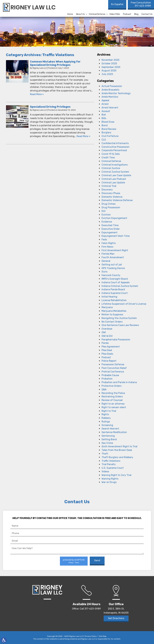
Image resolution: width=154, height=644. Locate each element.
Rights (105, 414)
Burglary (106, 132)
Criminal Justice (111, 168)
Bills (104, 118)
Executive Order (111, 229)
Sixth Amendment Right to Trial (119, 446)
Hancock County (111, 275)
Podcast (127, 14)
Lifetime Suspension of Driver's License (124, 304)
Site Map (103, 636)
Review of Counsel (112, 400)
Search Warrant (110, 429)
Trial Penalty (109, 464)
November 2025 (110, 60)
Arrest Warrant (110, 108)
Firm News (107, 247)
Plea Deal (107, 350)
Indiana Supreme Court (115, 293)
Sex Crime (107, 443)
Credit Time (108, 158)
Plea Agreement (111, 347)
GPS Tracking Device (113, 268)
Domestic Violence (112, 197)
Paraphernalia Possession (116, 340)
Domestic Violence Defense (117, 200)
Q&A (104, 389)
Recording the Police (113, 393)
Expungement (110, 232)
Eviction (106, 215)
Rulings (106, 422)
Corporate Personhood (114, 150)
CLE (104, 140)
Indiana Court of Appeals (116, 282)
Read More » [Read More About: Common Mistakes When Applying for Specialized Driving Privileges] (37, 94)
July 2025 (107, 74)
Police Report (109, 361)
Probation (107, 379)
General (106, 261)
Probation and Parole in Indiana (119, 382)
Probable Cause (110, 375)
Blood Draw (108, 122)
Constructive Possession (115, 147)
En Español (117, 4)
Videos (105, 471)
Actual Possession (112, 86)
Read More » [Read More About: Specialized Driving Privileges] (83, 136)
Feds (104, 240)
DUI (104, 211)
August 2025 (109, 71)
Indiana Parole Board (113, 289)
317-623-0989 (141, 4)
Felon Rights (109, 243)
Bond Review (109, 129)
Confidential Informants (115, 143)
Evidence (107, 222)
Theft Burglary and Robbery (117, 457)
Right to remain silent (114, 407)
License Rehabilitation (114, 300)
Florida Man (108, 254)
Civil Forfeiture (110, 136)
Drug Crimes (109, 204)
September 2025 (111, 67)
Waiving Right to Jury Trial (116, 475)
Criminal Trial (109, 186)
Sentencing (108, 436)
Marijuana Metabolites (114, 311)
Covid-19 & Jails (111, 154)
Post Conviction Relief (114, 368)
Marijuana (107, 307)
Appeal (105, 100)
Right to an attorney (113, 404)
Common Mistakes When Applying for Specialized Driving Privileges (55, 63)
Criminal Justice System (115, 172)
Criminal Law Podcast (114, 179)
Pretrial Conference (113, 372)
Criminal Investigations (115, 165)
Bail (104, 115)
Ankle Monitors (110, 97)
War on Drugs (109, 482)
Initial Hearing (109, 297)
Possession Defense (113, 364)
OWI (104, 332)
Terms (77, 563)
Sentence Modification (114, 432)
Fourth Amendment (113, 257)
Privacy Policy (91, 636)
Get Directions (116, 618)
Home (70, 14)
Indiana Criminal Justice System (120, 286)
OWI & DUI (107, 336)
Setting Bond (109, 439)
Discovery (107, 190)
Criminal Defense (97, 14)
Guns (104, 272)
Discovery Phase (111, 193)
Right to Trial (109, 411)
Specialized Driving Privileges (50, 107)
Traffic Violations (111, 461)
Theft (105, 454)
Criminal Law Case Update (116, 175)
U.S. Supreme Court (113, 468)
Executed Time (110, 225)
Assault (106, 111)
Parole (105, 343)
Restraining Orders (112, 397)
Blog (136, 14)
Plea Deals (107, 354)
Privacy (71, 563)
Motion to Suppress (112, 315)
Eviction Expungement (114, 218)
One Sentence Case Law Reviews (120, 325)
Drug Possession (111, 207)
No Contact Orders (112, 322)
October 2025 (109, 64)
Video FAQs (115, 14)
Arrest (105, 104)
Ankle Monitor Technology (116, 93)
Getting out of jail (112, 265)
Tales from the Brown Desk (117, 450)
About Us (80, 14)
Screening (107, 425)
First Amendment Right (115, 250)
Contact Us (147, 14)
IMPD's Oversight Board (115, 279)
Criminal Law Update (113, 183)
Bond (105, 125)
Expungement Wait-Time (116, 236)
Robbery (106, 418)
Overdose (107, 329)
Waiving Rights (110, 479)
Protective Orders (112, 386)
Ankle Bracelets (110, 90)
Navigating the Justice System (119, 318)
